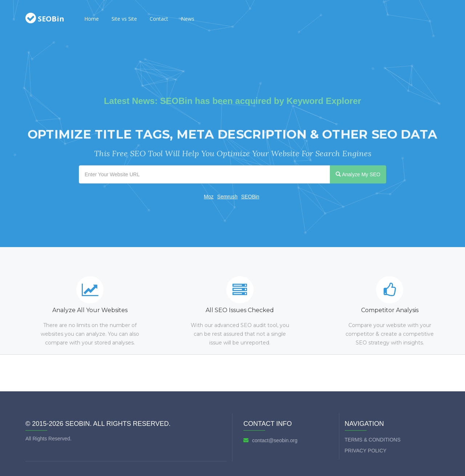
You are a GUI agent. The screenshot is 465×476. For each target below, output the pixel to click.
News (188, 19)
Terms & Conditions (373, 440)
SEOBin (250, 197)
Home (92, 19)
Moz (209, 197)
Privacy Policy (366, 451)
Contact (159, 19)
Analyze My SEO (358, 174)
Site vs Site (124, 19)
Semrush (227, 197)
